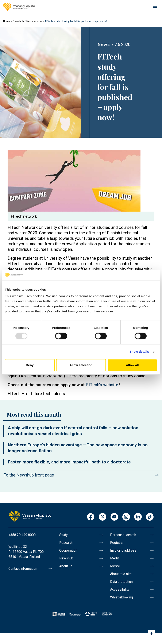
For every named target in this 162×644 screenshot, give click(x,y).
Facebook (91, 517)
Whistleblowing (121, 597)
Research (66, 543)
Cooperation (68, 550)
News (104, 44)
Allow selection (81, 365)
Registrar (117, 543)
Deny (30, 365)
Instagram (126, 517)
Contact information (23, 569)
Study (63, 535)
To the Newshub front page (29, 475)
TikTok (150, 517)
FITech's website (102, 385)
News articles (34, 21)
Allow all (132, 365)
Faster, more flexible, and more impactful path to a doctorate (69, 462)
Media (115, 558)
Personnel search (123, 535)
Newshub (18, 21)
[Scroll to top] (151, 633)
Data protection (121, 582)
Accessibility (120, 589)
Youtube (114, 517)
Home (7, 21)
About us (66, 566)
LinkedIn (138, 517)
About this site (121, 574)
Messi (115, 566)
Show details (139, 352)
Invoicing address (123, 550)
